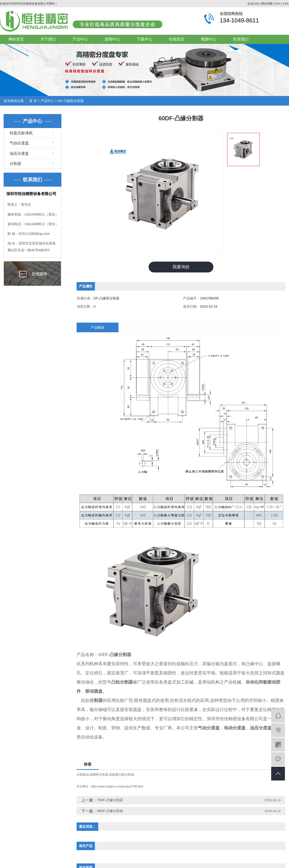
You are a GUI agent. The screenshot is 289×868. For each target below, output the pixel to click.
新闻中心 (112, 39)
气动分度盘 (19, 143)
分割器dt (83, 775)
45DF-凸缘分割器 (110, 811)
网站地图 (267, 4)
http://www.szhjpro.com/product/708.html (117, 787)
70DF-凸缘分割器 (110, 800)
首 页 (33, 101)
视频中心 (209, 39)
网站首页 (16, 39)
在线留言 (177, 39)
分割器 (15, 164)
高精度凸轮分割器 (122, 775)
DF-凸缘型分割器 (71, 101)
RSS (278, 4)
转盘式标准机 (21, 133)
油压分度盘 (19, 153)
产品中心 (80, 39)
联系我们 (241, 39)
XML (286, 4)
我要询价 (181, 267)
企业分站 (253, 4)
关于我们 (48, 39)
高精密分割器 (99, 775)
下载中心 (144, 39)
